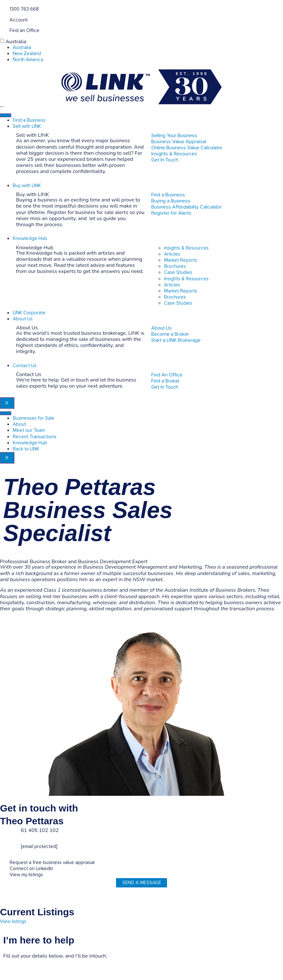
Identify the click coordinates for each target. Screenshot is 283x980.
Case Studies (178, 272)
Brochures (175, 266)
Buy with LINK (27, 186)
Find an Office (25, 31)
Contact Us (25, 366)
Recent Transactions (35, 437)
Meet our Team (29, 430)
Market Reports (181, 260)
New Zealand (27, 54)
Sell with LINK (27, 126)
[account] (2, 19)
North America (28, 60)
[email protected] (39, 847)
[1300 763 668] (2, 8)
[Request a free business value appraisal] (2, 862)
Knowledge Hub (30, 239)
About (19, 424)
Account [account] (19, 20)
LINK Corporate (29, 313)
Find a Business (29, 120)
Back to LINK (26, 449)
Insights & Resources (186, 248)
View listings (13, 922)
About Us (23, 319)
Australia (16, 42)
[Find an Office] (2, 30)
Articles (172, 254)
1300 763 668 (24, 9)
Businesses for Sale (34, 418)
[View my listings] (2, 874)
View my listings (26, 875)
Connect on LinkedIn (31, 869)
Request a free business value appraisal (52, 863)
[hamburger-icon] (6, 115)
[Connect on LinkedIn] (2, 868)
